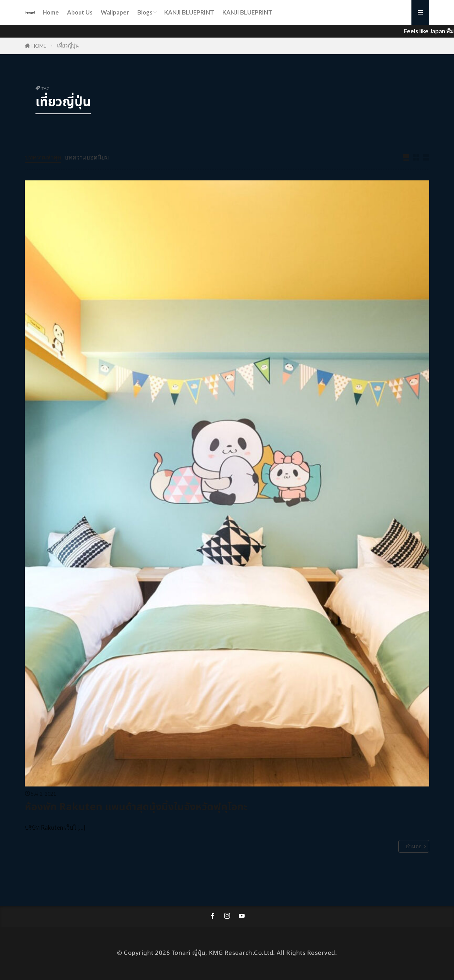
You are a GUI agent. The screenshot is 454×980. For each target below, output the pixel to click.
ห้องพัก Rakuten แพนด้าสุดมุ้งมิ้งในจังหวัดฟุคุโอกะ (136, 807)
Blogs (145, 12)
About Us (80, 12)
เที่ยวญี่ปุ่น (68, 46)
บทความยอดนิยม (87, 157)
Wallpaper (115, 12)
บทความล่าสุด (43, 157)
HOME (39, 46)
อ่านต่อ (414, 846)
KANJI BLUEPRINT (189, 12)
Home (51, 12)
